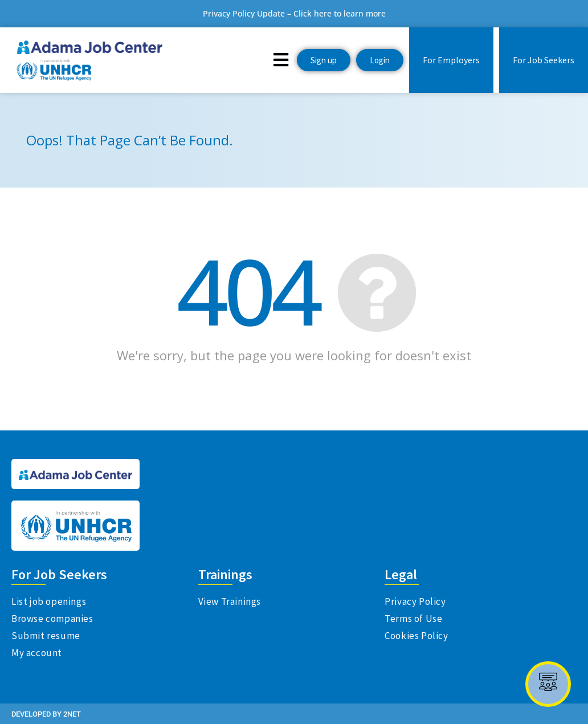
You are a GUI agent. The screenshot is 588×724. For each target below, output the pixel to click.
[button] (281, 59)
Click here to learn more (340, 13)
